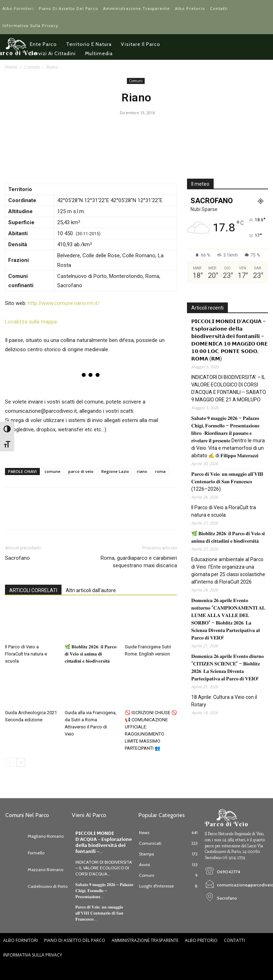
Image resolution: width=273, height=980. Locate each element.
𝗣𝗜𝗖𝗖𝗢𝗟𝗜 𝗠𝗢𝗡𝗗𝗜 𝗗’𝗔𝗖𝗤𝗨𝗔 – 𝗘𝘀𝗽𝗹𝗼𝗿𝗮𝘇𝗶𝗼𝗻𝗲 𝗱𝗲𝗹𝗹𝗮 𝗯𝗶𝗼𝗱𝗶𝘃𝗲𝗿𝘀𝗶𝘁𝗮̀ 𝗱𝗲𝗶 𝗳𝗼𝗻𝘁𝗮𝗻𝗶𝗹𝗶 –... (104, 842)
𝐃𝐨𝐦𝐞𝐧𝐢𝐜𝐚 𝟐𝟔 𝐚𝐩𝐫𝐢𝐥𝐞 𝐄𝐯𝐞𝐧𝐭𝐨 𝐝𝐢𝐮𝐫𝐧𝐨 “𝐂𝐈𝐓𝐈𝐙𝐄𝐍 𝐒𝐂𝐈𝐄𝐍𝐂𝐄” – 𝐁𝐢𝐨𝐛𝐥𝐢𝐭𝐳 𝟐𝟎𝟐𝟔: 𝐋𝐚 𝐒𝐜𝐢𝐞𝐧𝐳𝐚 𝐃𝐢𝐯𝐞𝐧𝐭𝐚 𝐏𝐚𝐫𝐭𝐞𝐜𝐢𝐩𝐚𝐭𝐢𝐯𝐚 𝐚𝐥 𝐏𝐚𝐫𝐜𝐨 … (227, 667)
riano (142, 471)
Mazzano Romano (45, 870)
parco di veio (81, 471)
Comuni (32, 67)
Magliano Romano (46, 836)
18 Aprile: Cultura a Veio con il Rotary (224, 701)
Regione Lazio (115, 471)
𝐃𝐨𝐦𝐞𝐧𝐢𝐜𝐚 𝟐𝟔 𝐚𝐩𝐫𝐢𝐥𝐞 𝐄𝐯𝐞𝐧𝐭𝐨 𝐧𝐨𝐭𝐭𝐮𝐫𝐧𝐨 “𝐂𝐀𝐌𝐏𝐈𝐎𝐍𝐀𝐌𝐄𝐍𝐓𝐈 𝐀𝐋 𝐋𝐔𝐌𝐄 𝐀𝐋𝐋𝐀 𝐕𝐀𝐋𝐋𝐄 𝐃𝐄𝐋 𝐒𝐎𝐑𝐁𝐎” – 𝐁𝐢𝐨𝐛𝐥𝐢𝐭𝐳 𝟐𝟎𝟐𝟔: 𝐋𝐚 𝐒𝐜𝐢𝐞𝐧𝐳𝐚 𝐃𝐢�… (228, 619)
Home (11, 67)
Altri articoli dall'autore (91, 590)
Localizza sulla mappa (31, 322)
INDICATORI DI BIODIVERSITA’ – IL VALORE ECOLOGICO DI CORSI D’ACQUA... (104, 868)
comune (52, 471)
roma (160, 471)
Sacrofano (17, 558)
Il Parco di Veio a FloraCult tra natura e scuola (26, 654)
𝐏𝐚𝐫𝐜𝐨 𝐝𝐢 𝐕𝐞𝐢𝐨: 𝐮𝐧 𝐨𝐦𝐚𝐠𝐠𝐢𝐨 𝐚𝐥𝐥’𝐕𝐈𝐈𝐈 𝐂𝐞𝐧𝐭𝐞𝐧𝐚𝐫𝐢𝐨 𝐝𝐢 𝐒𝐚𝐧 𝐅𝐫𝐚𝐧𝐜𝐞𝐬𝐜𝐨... (99, 913)
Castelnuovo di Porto (48, 886)
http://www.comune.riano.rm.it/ (64, 303)
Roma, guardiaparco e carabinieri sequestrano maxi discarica (139, 562)
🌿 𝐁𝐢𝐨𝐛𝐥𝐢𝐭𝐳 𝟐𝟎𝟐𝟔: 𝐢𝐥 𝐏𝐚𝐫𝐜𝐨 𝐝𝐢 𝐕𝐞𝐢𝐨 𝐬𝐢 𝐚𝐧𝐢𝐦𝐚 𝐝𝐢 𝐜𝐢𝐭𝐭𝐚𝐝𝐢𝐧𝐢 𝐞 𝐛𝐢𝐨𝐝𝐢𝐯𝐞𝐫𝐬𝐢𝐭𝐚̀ (91, 654)
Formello (36, 853)
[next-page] (21, 762)
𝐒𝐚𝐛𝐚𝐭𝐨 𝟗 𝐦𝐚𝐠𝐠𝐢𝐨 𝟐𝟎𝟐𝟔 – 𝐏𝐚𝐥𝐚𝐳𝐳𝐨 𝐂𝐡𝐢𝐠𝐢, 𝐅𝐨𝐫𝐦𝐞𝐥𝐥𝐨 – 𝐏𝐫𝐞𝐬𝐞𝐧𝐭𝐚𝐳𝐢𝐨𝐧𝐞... (104, 891)
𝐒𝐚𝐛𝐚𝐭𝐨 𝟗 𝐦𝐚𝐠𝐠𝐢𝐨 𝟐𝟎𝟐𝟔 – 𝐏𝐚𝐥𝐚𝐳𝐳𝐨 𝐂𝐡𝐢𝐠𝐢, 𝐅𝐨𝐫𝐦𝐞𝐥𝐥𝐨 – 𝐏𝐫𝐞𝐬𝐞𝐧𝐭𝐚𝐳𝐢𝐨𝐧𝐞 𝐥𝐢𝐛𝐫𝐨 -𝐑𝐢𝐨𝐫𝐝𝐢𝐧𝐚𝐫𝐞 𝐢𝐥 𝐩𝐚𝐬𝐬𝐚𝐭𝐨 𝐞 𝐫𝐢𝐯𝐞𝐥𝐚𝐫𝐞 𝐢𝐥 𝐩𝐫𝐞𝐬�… (228, 437)
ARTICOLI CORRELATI (33, 590)
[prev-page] (9, 762)
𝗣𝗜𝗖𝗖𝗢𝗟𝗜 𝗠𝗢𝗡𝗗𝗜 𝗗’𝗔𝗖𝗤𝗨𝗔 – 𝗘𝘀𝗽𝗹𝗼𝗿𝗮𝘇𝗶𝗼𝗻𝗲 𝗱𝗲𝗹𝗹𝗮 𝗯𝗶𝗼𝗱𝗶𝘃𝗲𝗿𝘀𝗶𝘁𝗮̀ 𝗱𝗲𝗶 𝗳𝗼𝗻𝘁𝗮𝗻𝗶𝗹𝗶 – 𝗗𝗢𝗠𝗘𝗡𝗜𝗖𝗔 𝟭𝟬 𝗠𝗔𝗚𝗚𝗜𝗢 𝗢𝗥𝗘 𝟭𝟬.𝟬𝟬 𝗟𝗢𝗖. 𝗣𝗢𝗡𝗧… (230, 340)
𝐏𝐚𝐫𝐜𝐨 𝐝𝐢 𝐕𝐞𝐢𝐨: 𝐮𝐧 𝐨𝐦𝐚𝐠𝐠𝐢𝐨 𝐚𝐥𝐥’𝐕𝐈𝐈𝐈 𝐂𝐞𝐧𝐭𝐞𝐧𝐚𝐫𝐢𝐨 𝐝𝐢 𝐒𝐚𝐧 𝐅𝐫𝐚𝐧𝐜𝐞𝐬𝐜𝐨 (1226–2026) (227, 481)
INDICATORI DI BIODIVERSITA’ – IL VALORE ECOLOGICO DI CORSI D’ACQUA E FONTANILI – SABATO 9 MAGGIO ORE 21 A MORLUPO (229, 388)
